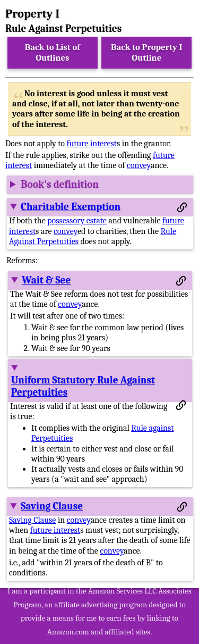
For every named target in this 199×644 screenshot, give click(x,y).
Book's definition (60, 185)
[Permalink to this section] (182, 207)
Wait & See (46, 280)
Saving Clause (52, 506)
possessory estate (77, 221)
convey (139, 165)
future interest (92, 144)
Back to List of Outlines (53, 52)
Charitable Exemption (71, 207)
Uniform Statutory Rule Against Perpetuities (83, 386)
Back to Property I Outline (146, 52)
